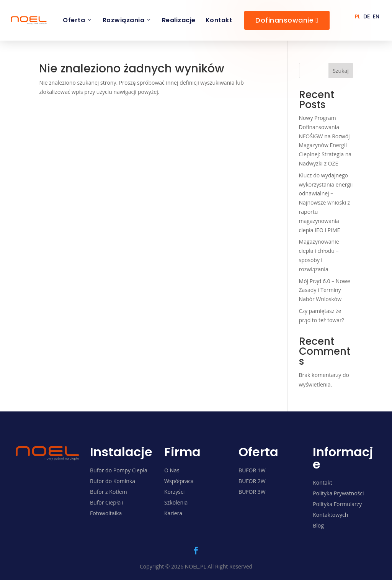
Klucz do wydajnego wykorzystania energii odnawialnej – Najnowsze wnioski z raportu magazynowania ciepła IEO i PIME (326, 203)
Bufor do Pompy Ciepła (119, 470)
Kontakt (219, 20)
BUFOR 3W (252, 492)
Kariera (173, 513)
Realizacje (179, 20)
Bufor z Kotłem (109, 492)
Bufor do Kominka (113, 481)
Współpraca (179, 481)
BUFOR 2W (252, 481)
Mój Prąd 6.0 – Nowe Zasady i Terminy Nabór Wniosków (325, 290)
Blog (318, 525)
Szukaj (341, 71)
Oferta (78, 20)
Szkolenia (176, 502)
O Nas (172, 470)
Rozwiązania (127, 20)
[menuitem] (358, 16)
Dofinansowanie (287, 20)
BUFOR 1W (252, 470)
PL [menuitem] (358, 16)
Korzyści (174, 492)
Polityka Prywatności (338, 493)
